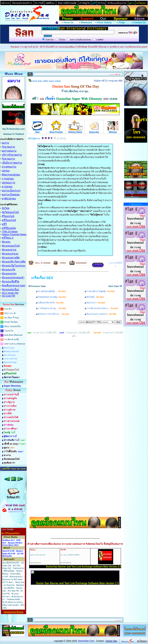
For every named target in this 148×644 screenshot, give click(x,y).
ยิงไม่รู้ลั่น (95, 297)
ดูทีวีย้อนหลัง (9, 228)
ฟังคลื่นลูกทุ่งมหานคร (14, 286)
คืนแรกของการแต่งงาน (101, 314)
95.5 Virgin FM (10, 293)
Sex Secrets (10, 355)
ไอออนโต (9, 331)
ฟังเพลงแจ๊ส (9, 270)
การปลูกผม (8, 179)
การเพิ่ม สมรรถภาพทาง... (102, 308)
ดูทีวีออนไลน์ (9, 220)
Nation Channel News (14, 234)
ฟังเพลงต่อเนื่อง (11, 289)
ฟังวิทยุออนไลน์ (10, 212)
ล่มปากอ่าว (96, 303)
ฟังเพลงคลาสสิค (11, 258)
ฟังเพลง (6, 242)
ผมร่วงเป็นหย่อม (11, 195)
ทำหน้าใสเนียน (11, 322)
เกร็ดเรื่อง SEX (42, 278)
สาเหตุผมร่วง (9, 167)
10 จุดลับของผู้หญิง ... (52, 291)
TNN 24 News (10, 232)
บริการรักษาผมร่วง (12, 155)
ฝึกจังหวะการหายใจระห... (54, 314)
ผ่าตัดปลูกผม (9, 199)
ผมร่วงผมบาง (9, 151)
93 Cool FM (8, 296)
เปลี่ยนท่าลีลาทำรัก (51, 303)
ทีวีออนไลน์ (8, 216)
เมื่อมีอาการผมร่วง (12, 163)
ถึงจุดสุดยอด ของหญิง (52, 297)
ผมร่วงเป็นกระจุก (11, 191)
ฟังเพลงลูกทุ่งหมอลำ (13, 278)
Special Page (10, 362)
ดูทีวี (4, 224)
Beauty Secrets (11, 351)
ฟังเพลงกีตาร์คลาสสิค (14, 262)
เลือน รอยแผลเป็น (12, 326)
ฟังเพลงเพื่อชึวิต (11, 282)
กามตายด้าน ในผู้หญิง (101, 291)
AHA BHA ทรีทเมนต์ (13, 335)
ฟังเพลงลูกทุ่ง (9, 274)
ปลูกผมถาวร (9, 183)
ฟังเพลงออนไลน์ (11, 246)
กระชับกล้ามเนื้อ (12, 339)
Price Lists (9, 348)
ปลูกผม (6, 171)
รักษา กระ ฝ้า (10, 313)
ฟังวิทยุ (6, 208)
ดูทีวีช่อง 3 (8, 238)
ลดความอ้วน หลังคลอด (15, 344)
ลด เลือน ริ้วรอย (11, 318)
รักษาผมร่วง (8, 147)
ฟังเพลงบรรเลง (10, 254)
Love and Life (11, 359)
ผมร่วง (5, 143)
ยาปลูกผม (7, 187)
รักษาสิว (8, 309)
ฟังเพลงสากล (9, 250)
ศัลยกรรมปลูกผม (11, 175)
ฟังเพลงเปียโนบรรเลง (14, 266)
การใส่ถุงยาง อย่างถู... (52, 308)
